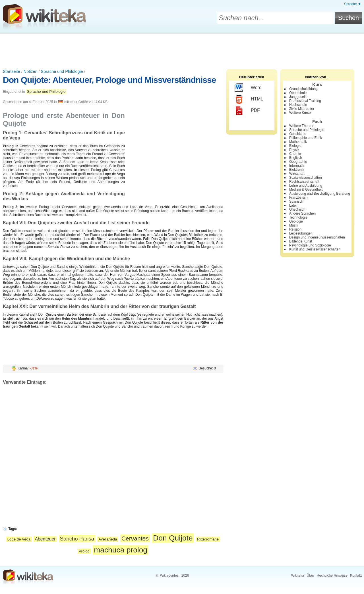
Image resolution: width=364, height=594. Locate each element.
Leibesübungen (301, 233)
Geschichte (298, 134)
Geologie (296, 221)
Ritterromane (208, 539)
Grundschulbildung (303, 89)
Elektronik (297, 170)
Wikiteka (298, 575)
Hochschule (298, 105)
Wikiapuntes (169, 575)
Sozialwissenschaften (306, 178)
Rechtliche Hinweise (332, 575)
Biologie (295, 146)
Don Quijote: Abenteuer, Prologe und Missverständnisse (109, 80)
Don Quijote (173, 538)
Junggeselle (298, 97)
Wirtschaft (297, 174)
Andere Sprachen (302, 213)
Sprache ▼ (353, 4)
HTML (249, 99)
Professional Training (305, 101)
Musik (294, 225)
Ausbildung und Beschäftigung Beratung (320, 194)
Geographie (298, 162)
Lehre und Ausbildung (306, 186)
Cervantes (135, 538)
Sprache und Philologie (62, 71)
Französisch (298, 198)
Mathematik (298, 142)
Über (311, 575)
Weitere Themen (302, 126)
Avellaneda (108, 539)
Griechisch (297, 209)
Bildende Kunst (301, 241)
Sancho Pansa (77, 539)
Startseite (12, 71)
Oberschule (298, 93)
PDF (247, 111)
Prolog (84, 551)
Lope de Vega (19, 539)
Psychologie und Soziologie (310, 245)
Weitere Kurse (300, 113)
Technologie (298, 217)
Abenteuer (45, 539)
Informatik (297, 166)
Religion (295, 229)
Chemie (295, 154)
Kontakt (356, 575)
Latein (294, 205)
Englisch (296, 158)
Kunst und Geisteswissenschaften (315, 249)
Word (248, 88)
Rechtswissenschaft (304, 182)
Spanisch (296, 202)
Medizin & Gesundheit (306, 190)
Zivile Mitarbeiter (302, 109)
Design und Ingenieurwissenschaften (317, 237)
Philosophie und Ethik (306, 138)
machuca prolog (121, 550)
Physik (294, 150)
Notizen (31, 71)
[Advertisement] (182, 49)
